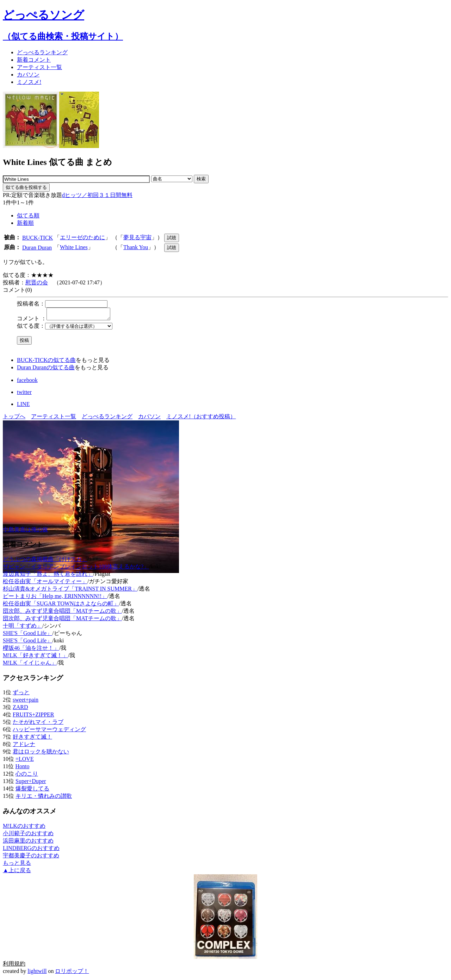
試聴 (172, 238)
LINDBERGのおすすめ (31, 850)
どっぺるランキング (107, 418)
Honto (22, 768)
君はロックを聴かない (41, 754)
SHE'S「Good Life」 (27, 635)
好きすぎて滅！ (32, 739)
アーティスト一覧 (54, 418)
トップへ (14, 418)
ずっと (21, 694)
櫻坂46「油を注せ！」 (31, 650)
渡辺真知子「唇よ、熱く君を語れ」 (48, 576)
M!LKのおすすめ (24, 828)
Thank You (136, 247)
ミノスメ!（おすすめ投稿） (201, 418)
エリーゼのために (82, 237)
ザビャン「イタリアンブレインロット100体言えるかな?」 (76, 569)
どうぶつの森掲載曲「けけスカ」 (45, 561)
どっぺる (42, 52)
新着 (34, 60)
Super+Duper (31, 783)
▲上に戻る (17, 872)
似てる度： (31, 328)
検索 (201, 179)
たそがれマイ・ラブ (38, 724)
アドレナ (24, 746)
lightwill (37, 973)
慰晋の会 (37, 282)
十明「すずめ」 (23, 628)
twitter (24, 394)
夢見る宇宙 (137, 237)
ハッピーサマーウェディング (49, 731)
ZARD (20, 709)
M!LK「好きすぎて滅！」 (35, 657)
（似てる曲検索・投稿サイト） (63, 36)
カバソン (28, 75)
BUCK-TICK (38, 238)
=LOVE (25, 761)
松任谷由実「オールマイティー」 (45, 583)
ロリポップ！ (72, 973)
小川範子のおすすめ (28, 835)
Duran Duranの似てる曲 (46, 369)
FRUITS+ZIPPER (33, 717)
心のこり (27, 776)
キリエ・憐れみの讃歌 (44, 798)
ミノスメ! (29, 82)
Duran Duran (37, 248)
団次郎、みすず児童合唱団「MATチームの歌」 (62, 613)
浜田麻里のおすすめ (28, 843)
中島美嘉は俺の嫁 (25, 532)
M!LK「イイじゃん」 (30, 665)
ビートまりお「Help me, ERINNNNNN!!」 (55, 598)
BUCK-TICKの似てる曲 (46, 362)
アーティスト (39, 67)
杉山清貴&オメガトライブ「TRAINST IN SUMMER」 (70, 591)
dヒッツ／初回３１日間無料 (97, 195)
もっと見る (17, 865)
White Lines (74, 247)
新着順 (25, 223)
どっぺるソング (44, 15)
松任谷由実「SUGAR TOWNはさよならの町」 (61, 606)
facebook (27, 382)
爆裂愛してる (32, 791)
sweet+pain (26, 702)
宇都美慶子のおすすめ (31, 858)
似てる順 (28, 215)
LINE (23, 406)
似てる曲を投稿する (26, 187)
